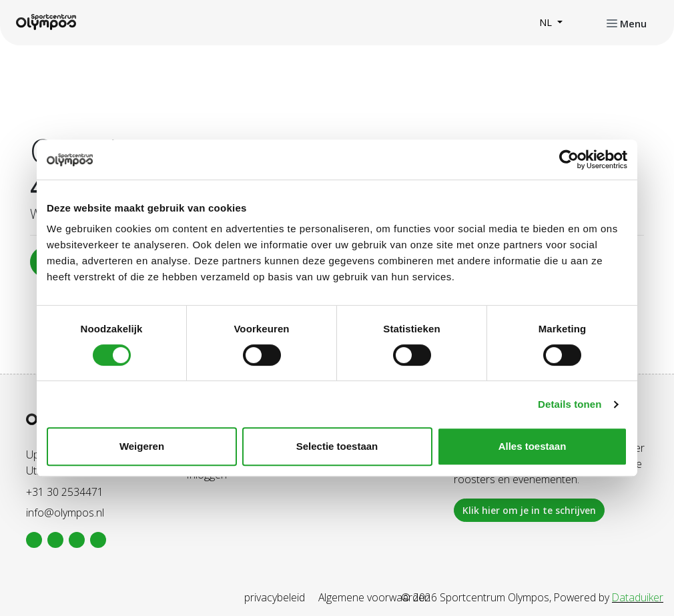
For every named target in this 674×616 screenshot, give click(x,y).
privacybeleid (275, 597)
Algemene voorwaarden (374, 597)
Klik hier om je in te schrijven (529, 510)
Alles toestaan (533, 446)
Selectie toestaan (337, 446)
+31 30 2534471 (65, 492)
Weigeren (142, 446)
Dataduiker (638, 597)
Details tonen (570, 404)
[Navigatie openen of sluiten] (627, 23)
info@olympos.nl (65, 513)
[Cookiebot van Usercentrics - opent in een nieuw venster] (569, 160)
